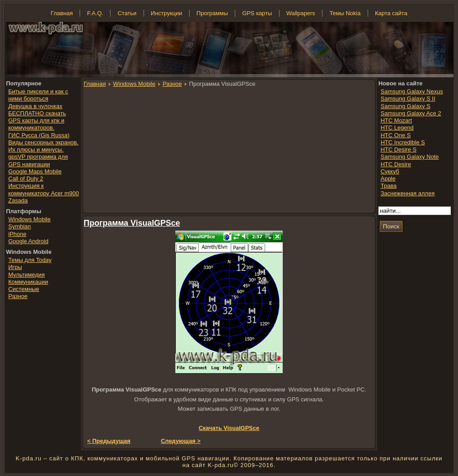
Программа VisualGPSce (132, 223)
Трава (389, 186)
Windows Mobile (134, 84)
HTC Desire (396, 164)
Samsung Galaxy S (405, 106)
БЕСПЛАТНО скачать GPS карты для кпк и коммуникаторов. (37, 121)
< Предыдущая (109, 441)
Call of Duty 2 (26, 179)
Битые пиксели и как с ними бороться (38, 95)
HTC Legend (397, 128)
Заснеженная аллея (408, 193)
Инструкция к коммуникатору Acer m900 (44, 189)
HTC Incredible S (403, 142)
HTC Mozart (396, 120)
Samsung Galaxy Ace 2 (411, 113)
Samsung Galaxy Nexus (412, 91)
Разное (172, 84)
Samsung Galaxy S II (408, 99)
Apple (388, 179)
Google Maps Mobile (35, 171)
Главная (95, 84)
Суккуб (390, 171)
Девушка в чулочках (36, 106)
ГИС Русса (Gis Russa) (39, 135)
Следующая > (181, 441)
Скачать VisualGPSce (229, 428)
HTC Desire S (399, 150)
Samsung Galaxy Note (410, 157)
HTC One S (396, 135)
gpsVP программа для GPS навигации (38, 160)
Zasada (18, 200)
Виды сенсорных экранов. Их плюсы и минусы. (44, 146)
